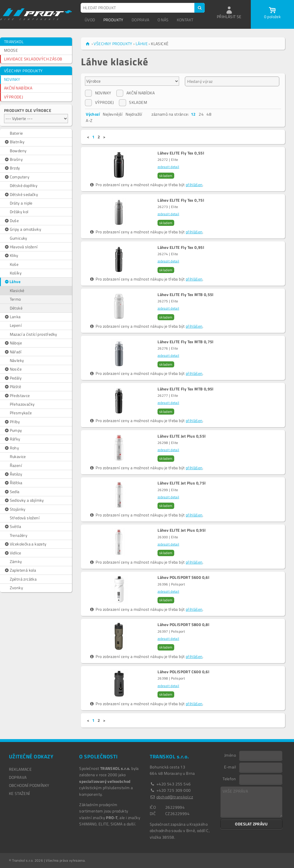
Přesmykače (21, 413)
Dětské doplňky (24, 185)
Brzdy (12, 168)
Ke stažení (19, 793)
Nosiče (13, 369)
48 (209, 114)
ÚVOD (90, 20)
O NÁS (163, 20)
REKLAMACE (20, 769)
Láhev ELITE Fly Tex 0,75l (181, 200)
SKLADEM (133, 102)
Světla (13, 526)
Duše (11, 221)
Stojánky (15, 509)
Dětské (16, 308)
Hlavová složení (21, 247)
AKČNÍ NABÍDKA (18, 88)
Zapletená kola (20, 570)
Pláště (13, 387)
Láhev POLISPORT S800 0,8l (183, 625)
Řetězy (13, 474)
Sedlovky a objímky (24, 500)
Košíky (16, 273)
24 (201, 114)
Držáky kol (19, 212)
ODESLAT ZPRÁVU (251, 824)
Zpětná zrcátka (23, 579)
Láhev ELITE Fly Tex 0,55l (181, 153)
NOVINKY (12, 79)
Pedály (13, 378)
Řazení (16, 465)
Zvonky (16, 588)
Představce (17, 396)
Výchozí (93, 114)
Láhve (12, 282)
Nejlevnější (113, 114)
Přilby (12, 422)
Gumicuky (19, 238)
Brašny (13, 159)
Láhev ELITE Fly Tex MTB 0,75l (186, 342)
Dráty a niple (21, 203)
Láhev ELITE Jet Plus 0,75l (182, 483)
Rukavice (18, 456)
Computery (17, 177)
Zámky (16, 561)
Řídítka (13, 483)
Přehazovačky (22, 404)
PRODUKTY (113, 20)
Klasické (17, 290)
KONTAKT (185, 20)
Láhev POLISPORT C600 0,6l (183, 672)
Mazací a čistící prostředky (34, 334)
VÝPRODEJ (14, 97)
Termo (15, 299)
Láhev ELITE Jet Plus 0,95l (182, 530)
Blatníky (14, 142)
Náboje (13, 343)
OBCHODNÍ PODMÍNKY (29, 785)
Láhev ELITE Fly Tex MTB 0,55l (186, 295)
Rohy (12, 448)
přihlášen (194, 185)
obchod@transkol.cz (175, 797)
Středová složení (25, 518)
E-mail (230, 767)
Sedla (12, 492)
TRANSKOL (14, 42)
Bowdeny (18, 151)
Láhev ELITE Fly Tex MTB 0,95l (186, 389)
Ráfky (12, 439)
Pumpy (13, 430)
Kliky (11, 255)
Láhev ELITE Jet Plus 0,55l (182, 436)
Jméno (230, 755)
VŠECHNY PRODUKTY (23, 71)
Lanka (12, 317)
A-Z (89, 120)
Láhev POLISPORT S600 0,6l (183, 577)
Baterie (16, 133)
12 (193, 114)
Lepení (16, 325)
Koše (14, 264)
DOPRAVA (141, 20)
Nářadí (13, 352)
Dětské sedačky (21, 194)
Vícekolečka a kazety (25, 544)
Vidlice (13, 553)
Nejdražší (134, 114)
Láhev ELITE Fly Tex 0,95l (181, 247)
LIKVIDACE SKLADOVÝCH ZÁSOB (33, 59)
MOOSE (11, 50)
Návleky (17, 360)
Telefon (229, 779)
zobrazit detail (168, 167)
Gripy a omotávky (23, 229)
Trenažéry (19, 535)
